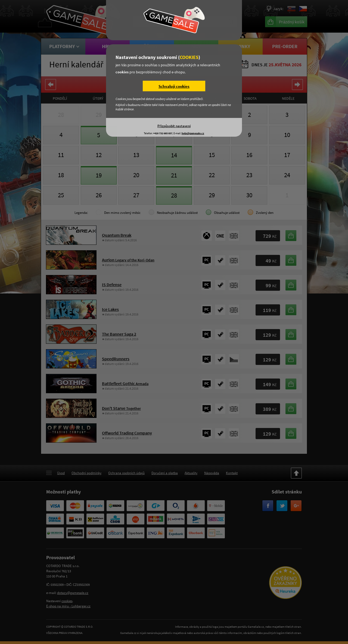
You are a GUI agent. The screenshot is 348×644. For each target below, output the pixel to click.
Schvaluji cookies (174, 86)
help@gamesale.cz (193, 133)
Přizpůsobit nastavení (174, 126)
